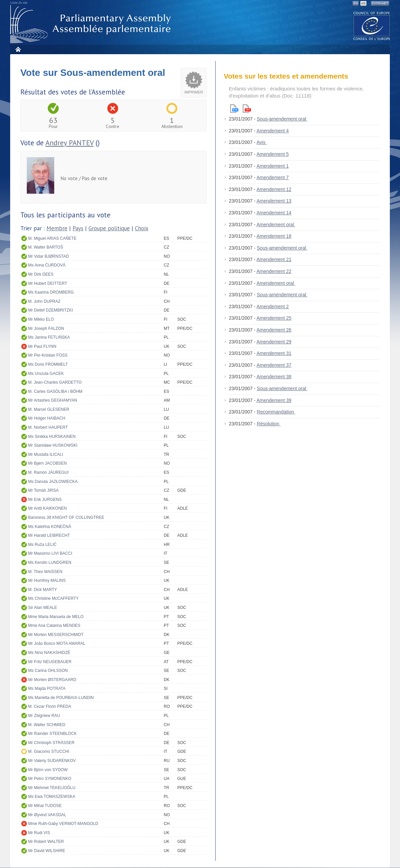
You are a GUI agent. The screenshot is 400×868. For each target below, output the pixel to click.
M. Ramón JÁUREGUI (48, 472)
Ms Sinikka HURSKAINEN (52, 437)
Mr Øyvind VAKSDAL (47, 815)
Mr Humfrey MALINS (47, 580)
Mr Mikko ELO (41, 319)
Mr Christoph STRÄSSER (51, 743)
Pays (78, 228)
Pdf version (247, 109)
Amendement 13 (274, 201)
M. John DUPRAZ (44, 301)
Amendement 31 (274, 353)
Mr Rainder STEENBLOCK (52, 734)
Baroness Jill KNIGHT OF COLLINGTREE (66, 517)
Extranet (380, 3)
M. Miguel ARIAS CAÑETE (52, 238)
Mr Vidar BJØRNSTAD (48, 256)
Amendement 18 (274, 236)
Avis (262, 142)
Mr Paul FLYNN (42, 346)
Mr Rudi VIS (39, 833)
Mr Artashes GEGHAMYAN (53, 400)
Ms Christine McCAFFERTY (53, 598)
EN (356, 3)
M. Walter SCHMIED (47, 725)
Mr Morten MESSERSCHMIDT (56, 635)
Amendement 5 (273, 154)
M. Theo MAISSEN (45, 572)
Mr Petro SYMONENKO (50, 779)
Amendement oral (276, 225)
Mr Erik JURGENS (45, 500)
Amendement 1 (273, 166)
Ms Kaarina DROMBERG (51, 292)
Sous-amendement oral (282, 119)
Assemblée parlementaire (92, 24)
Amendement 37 (274, 365)
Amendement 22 (274, 271)
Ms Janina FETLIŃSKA (49, 337)
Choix (142, 228)
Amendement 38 (274, 377)
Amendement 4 (273, 131)
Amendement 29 (274, 342)
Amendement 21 (274, 259)
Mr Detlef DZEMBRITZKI (51, 310)
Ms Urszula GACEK (46, 374)
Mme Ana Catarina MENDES (54, 626)
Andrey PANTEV (69, 143)
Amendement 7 (273, 177)
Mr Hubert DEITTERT (48, 283)
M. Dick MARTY (43, 590)
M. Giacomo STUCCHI (49, 751)
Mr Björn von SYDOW (48, 770)
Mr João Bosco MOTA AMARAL (57, 643)
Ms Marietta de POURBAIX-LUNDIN (61, 698)
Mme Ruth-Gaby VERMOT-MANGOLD (63, 824)
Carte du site (19, 3)
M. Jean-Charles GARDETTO (55, 382)
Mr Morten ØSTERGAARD (52, 680)
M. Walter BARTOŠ (46, 247)
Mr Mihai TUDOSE (45, 806)
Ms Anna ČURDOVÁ (47, 265)
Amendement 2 (273, 306)
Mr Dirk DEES (41, 274)
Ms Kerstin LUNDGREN (50, 563)
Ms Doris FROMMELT (48, 364)
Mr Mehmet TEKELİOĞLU (52, 788)
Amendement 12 (274, 189)
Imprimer (194, 92)
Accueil (18, 49)
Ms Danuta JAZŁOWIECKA (53, 482)
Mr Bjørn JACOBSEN (47, 463)
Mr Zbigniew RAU (44, 716)
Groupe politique (109, 228)
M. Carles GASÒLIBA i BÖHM (55, 391)
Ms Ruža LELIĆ (42, 545)
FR (363, 3)
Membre (57, 228)
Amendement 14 (274, 213)
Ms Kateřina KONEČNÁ (50, 527)
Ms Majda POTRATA (47, 689)
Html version (234, 109)
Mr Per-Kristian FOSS (48, 355)
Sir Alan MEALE (43, 608)
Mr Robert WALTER (46, 842)
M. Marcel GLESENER (49, 409)
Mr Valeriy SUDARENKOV (52, 761)
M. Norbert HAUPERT (48, 427)
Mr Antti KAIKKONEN (47, 508)
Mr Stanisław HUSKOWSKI (53, 445)
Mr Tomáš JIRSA (43, 490)
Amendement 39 (274, 400)
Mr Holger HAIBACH (47, 418)
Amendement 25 (274, 318)
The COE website (372, 26)
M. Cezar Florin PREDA (50, 706)
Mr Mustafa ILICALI (46, 454)
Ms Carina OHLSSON (48, 671)
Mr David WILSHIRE (47, 851)
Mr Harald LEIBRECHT (49, 535)
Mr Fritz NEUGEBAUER (50, 662)
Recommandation (276, 412)
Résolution (269, 424)
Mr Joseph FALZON (46, 329)
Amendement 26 (274, 330)
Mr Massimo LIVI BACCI (50, 553)
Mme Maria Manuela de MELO (56, 617)
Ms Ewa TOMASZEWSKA (52, 797)
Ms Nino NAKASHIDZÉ (49, 653)
